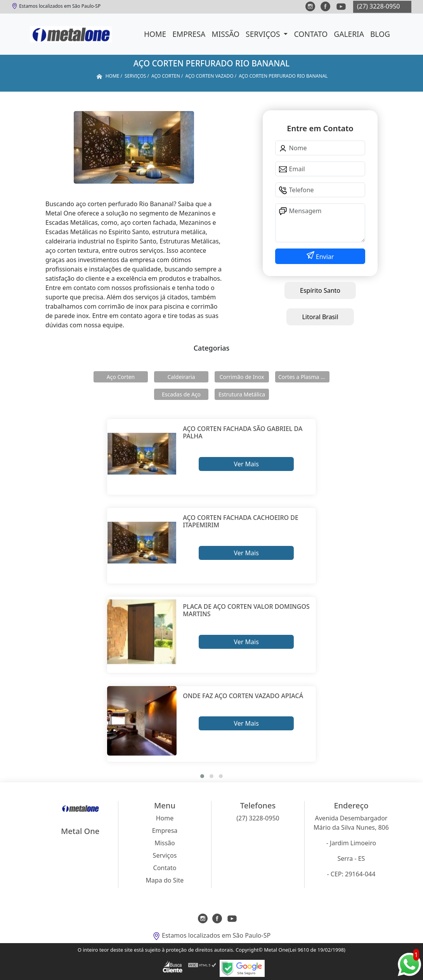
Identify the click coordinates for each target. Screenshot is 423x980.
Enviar (324, 257)
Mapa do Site (165, 880)
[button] (202, 776)
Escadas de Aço (181, 394)
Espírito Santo (320, 290)
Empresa (189, 34)
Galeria (349, 34)
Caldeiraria (181, 377)
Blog (380, 34)
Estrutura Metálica (242, 394)
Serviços (264, 34)
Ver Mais (246, 464)
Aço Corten (121, 377)
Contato (311, 34)
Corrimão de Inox (242, 377)
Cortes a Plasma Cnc (304, 377)
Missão (225, 34)
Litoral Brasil (320, 317)
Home (155, 34)
